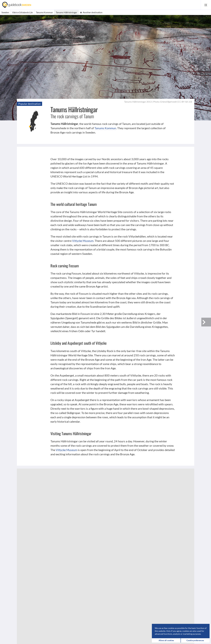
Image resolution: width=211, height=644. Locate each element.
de (206, 5)
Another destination (91, 12)
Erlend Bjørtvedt (169, 102)
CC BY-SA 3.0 (185, 102)
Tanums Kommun (105, 128)
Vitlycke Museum (83, 241)
